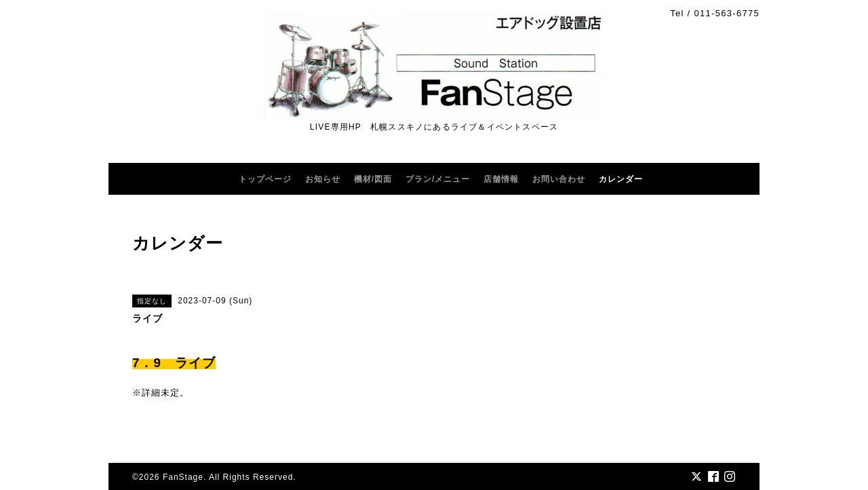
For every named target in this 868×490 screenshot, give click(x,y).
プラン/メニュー (438, 179)
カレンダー (621, 179)
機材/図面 (373, 179)
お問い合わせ (559, 179)
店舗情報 (501, 179)
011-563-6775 (727, 13)
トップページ (265, 179)
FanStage (183, 477)
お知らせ (323, 179)
